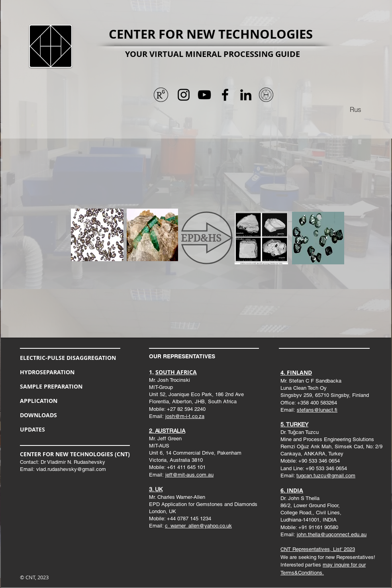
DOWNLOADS (38, 415)
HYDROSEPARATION (47, 372)
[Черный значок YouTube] (204, 95)
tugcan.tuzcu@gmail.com (326, 476)
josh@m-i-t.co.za (185, 416)
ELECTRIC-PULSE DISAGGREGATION (68, 358)
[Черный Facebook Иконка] (225, 95)
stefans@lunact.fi (317, 410)
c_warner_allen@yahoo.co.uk (198, 526)
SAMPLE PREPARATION (51, 386)
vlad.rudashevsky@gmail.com (71, 469)
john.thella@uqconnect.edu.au (332, 534)
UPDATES (32, 429)
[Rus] (355, 109)
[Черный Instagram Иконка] (184, 95)
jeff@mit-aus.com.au (189, 475)
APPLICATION (39, 401)
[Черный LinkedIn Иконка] (246, 95)
